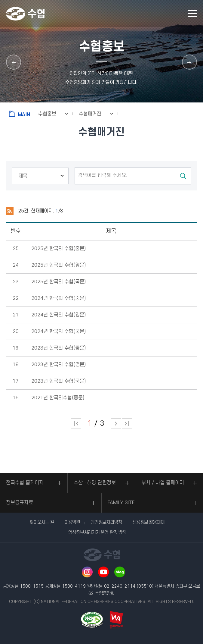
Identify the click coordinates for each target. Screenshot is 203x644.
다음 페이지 (116, 424)
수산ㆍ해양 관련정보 (95, 483)
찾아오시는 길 (42, 522)
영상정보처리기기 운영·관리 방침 (97, 532)
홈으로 (21, 114)
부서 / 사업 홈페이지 (163, 483)
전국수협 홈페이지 (25, 483)
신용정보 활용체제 (148, 522)
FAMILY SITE (121, 503)
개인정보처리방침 (106, 522)
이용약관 (72, 522)
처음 (76, 424)
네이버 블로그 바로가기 (120, 572)
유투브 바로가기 (103, 572)
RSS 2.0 (10, 211)
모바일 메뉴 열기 (192, 14)
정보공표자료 (20, 503)
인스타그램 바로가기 (87, 572)
